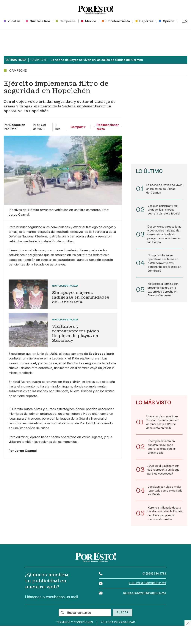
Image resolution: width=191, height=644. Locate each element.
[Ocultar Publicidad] (188, 623)
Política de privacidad (119, 624)
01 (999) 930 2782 (154, 575)
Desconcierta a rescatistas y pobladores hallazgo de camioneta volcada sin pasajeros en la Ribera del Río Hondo (165, 235)
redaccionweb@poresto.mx (144, 595)
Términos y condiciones (74, 624)
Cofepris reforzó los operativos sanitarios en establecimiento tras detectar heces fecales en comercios (165, 264)
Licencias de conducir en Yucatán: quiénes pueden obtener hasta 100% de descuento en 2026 (162, 423)
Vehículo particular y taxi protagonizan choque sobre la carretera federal (164, 210)
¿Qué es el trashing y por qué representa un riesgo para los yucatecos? (163, 471)
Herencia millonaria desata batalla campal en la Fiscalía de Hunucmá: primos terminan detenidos (165, 515)
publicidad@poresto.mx (147, 585)
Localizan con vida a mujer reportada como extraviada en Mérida (165, 492)
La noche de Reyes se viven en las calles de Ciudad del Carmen (164, 189)
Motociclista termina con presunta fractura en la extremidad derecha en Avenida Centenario (163, 290)
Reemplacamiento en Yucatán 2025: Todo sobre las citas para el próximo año (162, 448)
